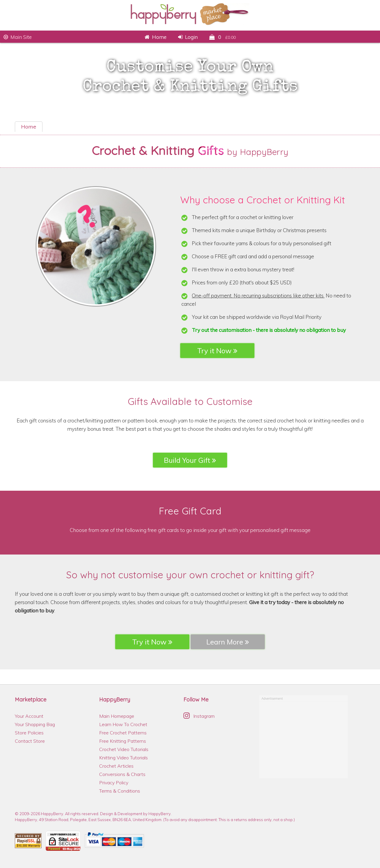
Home (29, 127)
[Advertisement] (304, 739)
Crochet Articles (116, 766)
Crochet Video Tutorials (124, 749)
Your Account (29, 716)
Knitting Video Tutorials (123, 758)
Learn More (228, 642)
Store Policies (29, 733)
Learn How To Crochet (123, 724)
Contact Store (30, 741)
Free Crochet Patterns (123, 733)
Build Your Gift (190, 460)
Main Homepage (117, 716)
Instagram (199, 716)
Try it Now (217, 351)
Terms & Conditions (120, 791)
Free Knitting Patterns (123, 741)
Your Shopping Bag (35, 724)
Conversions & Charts (122, 774)
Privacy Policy (114, 783)
